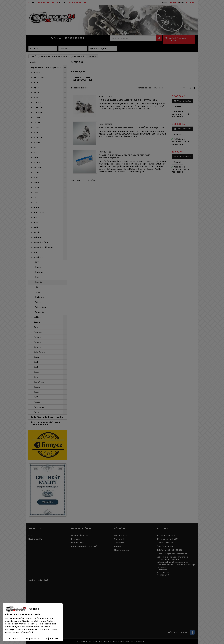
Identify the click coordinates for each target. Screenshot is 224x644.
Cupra (36, 127)
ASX (37, 262)
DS (35, 147)
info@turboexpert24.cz (77, 2)
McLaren (37, 237)
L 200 (37, 287)
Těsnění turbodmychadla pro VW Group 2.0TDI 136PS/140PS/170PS (125, 156)
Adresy (117, 546)
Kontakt (162, 529)
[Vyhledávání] (136, 38)
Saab (36, 362)
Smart (36, 377)
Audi (36, 82)
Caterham (38, 107)
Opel (36, 327)
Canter (38, 267)
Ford (36, 157)
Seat (36, 367)
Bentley (37, 92)
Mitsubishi (38, 257)
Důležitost (170, 88)
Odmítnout (14, 638)
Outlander (40, 297)
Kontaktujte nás (78, 539)
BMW (36, 97)
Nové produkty (35, 539)
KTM (35, 202)
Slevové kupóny (121, 550)
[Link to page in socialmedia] (192, 632)
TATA (36, 397)
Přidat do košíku (182, 101)
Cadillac (37, 102)
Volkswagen (39, 407)
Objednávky (120, 539)
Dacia (36, 132)
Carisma (39, 272)
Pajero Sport (41, 307)
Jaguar (37, 187)
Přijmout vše (52, 638)
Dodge (37, 142)
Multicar (37, 317)
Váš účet (120, 529)
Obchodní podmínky (81, 535)
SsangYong (39, 382)
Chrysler (37, 117)
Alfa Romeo (39, 77)
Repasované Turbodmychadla (46, 67)
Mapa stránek (78, 543)
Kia (35, 197)
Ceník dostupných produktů (84, 546)
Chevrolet (38, 112)
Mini (35, 252)
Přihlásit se (173, 2)
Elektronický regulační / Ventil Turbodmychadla (46, 423)
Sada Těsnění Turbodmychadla (47, 417)
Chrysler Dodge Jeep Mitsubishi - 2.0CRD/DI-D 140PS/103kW (131, 128)
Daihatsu (38, 137)
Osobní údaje (120, 535)
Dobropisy (119, 543)
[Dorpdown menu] (43, 49)
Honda (37, 162)
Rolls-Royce (39, 352)
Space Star (40, 312)
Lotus (36, 222)
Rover (36, 357)
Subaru (37, 387)
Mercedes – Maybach (44, 247)
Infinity (36, 172)
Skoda (37, 372)
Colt (37, 277)
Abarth (37, 72)
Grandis (39, 282)
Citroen (37, 122)
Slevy (31, 535)
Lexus (36, 217)
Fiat (35, 152)
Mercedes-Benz (41, 242)
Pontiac (37, 337)
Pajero (38, 302)
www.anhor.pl (141, 641)
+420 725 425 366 (46, 2)
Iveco (36, 182)
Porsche (37, 342)
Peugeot (38, 332)
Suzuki (36, 392)
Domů (32, 63)
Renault (37, 347)
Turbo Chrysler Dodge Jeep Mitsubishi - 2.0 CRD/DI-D (128, 100)
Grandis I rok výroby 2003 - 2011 (83, 79)
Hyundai (37, 167)
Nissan (37, 322)
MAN (36, 227)
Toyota (37, 402)
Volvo (36, 412)
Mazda (37, 232)
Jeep (36, 192)
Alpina (36, 87)
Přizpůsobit (33, 638)
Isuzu (36, 177)
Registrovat (190, 2)
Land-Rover (39, 212)
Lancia (37, 207)
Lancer (38, 292)
